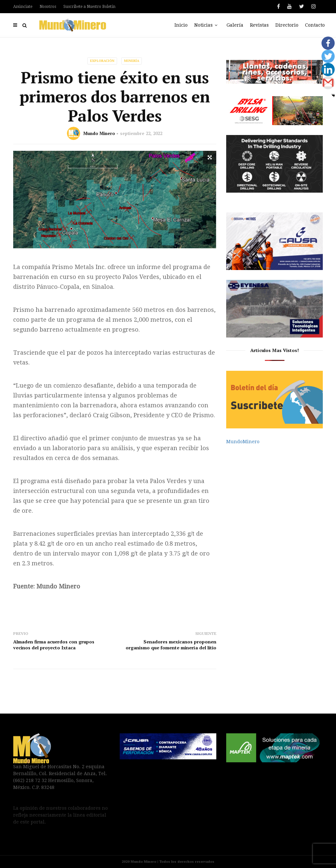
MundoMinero (243, 442)
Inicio (181, 25)
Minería (132, 61)
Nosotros (48, 7)
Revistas (259, 25)
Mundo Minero (99, 133)
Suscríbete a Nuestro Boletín (89, 7)
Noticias (207, 25)
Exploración (102, 61)
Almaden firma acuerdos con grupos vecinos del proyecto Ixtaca (54, 645)
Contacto (315, 25)
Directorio (287, 25)
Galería (235, 25)
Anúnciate (23, 7)
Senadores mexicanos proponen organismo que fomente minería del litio (171, 645)
